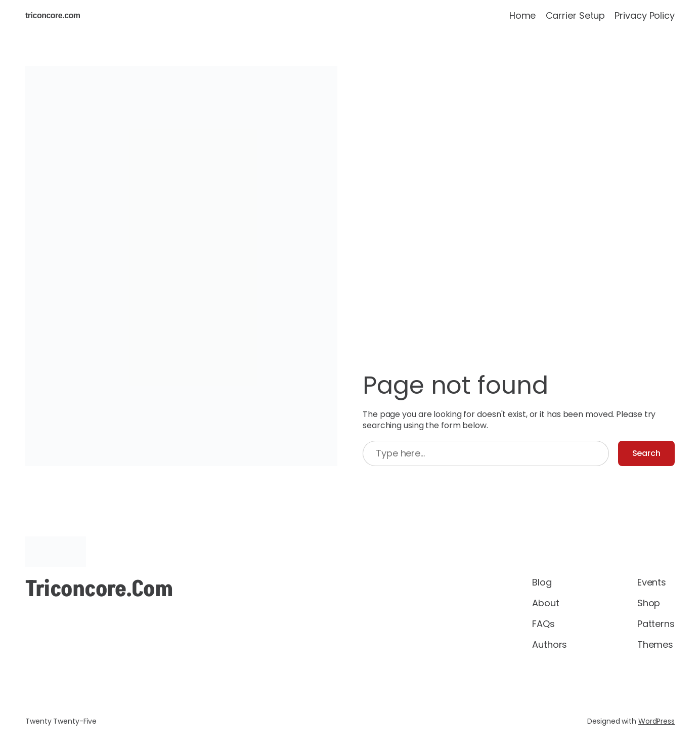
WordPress (657, 721)
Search (646, 453)
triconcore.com (53, 15)
